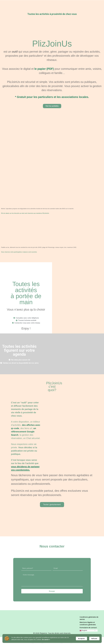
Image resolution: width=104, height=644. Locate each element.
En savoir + (46, 639)
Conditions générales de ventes (89, 618)
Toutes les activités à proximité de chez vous (52, 14)
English (83, 630)
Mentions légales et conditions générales (88, 623)
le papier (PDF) (44, 69)
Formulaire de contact (88, 628)
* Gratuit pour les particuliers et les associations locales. (52, 97)
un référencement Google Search (24, 431)
